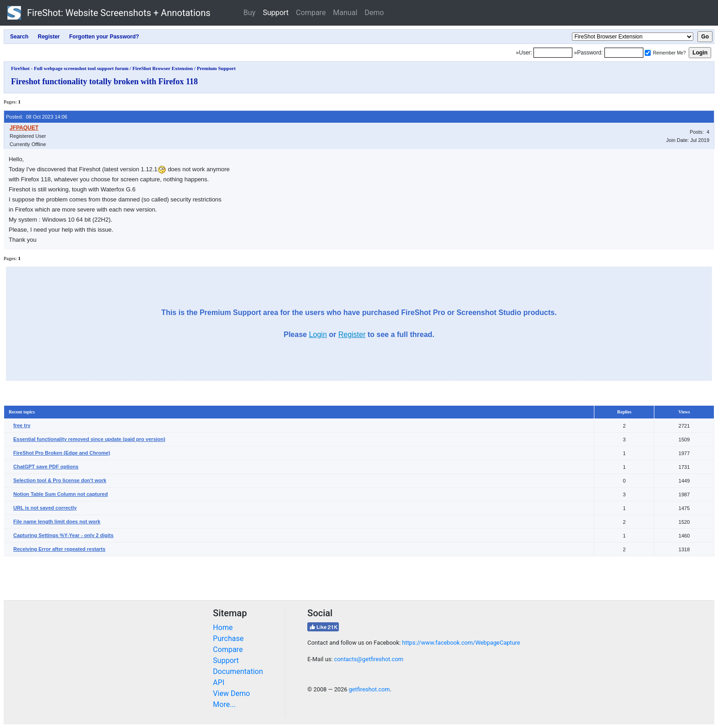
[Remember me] (648, 53)
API (219, 682)
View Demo (231, 693)
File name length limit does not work (57, 522)
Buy (250, 13)
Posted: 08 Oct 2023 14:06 (37, 117)
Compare (311, 13)
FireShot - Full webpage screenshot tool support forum (70, 68)
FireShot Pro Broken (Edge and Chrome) (62, 453)
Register (352, 334)
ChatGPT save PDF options (46, 467)
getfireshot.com (370, 689)
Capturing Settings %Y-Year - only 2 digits (63, 535)
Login (318, 334)
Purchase (228, 638)
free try (22, 425)
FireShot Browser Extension (163, 68)
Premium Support (216, 68)
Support (276, 13)
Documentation (238, 671)
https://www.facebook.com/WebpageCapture (461, 643)
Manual (345, 13)
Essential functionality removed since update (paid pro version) (89, 439)
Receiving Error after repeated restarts (59, 549)
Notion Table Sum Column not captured (60, 494)
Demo (374, 13)
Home (223, 627)
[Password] (624, 53)
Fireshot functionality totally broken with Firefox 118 (104, 81)
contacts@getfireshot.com (369, 659)
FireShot (109, 13)
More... (224, 704)
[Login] (553, 53)
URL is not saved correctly (45, 508)
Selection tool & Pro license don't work (60, 480)
